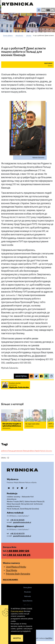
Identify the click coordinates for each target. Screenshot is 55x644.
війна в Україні (35, 451)
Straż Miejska (12, 570)
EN (43, 10)
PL (53, 10)
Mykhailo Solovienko (46, 451)
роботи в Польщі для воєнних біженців (15, 451)
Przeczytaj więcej (17, 611)
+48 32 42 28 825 (17, 520)
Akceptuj (17, 638)
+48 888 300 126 (18, 551)
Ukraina (29, 35)
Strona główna (8, 35)
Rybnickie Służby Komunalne (18, 574)
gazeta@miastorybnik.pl (22, 522)
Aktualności (19, 35)
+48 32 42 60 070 (17, 533)
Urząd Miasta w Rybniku (16, 567)
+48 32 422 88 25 (19, 555)
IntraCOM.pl (49, 638)
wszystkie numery (10, 579)
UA (48, 10)
